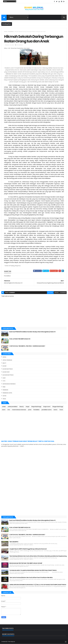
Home (6, 32)
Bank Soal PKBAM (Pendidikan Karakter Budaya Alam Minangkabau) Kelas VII (32, 332)
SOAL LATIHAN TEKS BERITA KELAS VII (20, 339)
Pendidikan (11, 32)
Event (4, 378)
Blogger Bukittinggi (8, 375)
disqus (56, 293)
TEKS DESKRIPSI (14, 542)
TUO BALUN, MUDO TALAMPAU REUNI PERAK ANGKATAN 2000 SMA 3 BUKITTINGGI (33, 570)
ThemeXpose (11, 642)
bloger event (6, 372)
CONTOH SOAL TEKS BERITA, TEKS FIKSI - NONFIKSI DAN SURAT (27, 346)
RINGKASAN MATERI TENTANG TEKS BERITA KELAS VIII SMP (26, 563)
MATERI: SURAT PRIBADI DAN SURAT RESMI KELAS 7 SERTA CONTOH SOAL (28, 441)
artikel (4, 357)
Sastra (4, 396)
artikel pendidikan (7, 360)
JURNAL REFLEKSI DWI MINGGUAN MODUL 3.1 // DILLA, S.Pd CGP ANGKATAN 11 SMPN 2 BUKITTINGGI (38, 585)
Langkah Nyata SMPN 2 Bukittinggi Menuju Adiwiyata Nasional (28, 549)
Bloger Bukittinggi (8, 369)
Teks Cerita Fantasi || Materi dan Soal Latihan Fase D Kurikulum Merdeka (31, 577)
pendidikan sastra (7, 393)
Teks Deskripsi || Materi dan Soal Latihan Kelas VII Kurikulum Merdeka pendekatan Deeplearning (38, 556)
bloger (5, 366)
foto (4, 381)
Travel (4, 399)
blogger (50, 293)
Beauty (4, 363)
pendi (4, 387)
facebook (63, 293)
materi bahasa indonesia (9, 384)
